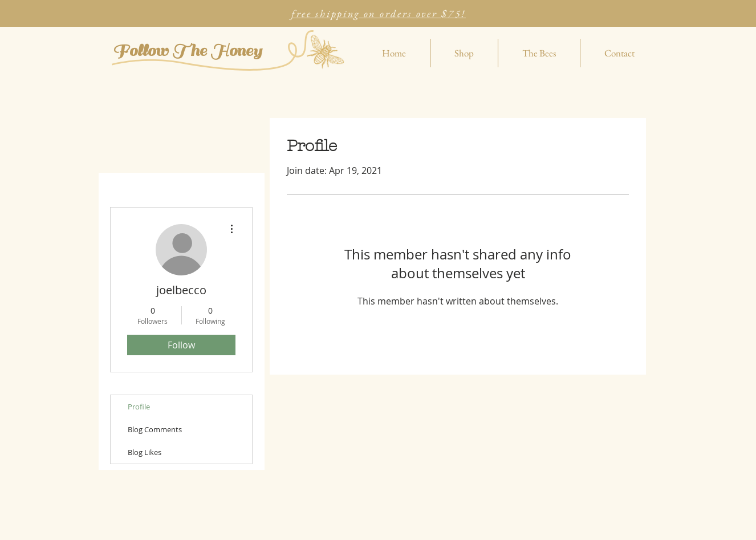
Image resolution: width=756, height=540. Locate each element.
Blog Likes (145, 452)
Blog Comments (155, 429)
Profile (139, 407)
